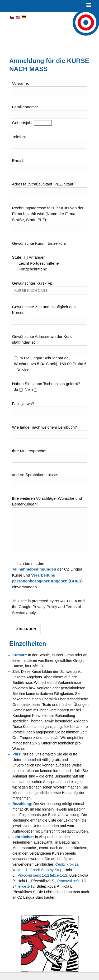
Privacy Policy (45, 614)
